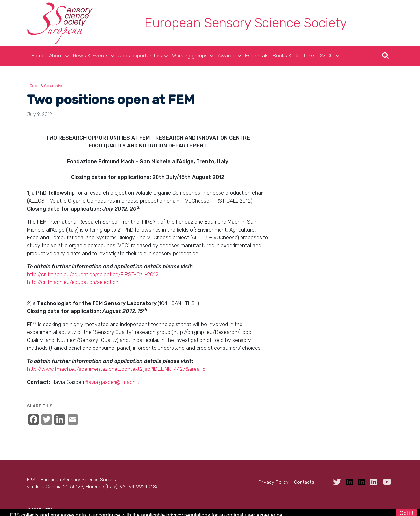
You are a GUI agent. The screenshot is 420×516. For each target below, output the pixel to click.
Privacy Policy (273, 482)
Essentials (257, 56)
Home (38, 56)
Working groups (190, 56)
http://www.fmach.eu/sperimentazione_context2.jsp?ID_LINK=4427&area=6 (116, 369)
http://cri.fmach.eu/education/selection (73, 282)
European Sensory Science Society (246, 23)
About (56, 56)
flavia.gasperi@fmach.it (112, 382)
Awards (226, 56)
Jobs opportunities (140, 56)
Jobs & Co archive (47, 86)
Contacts (304, 482)
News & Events (91, 56)
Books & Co (286, 56)
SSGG (327, 56)
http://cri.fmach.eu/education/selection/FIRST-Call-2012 (93, 274)
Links (310, 56)
